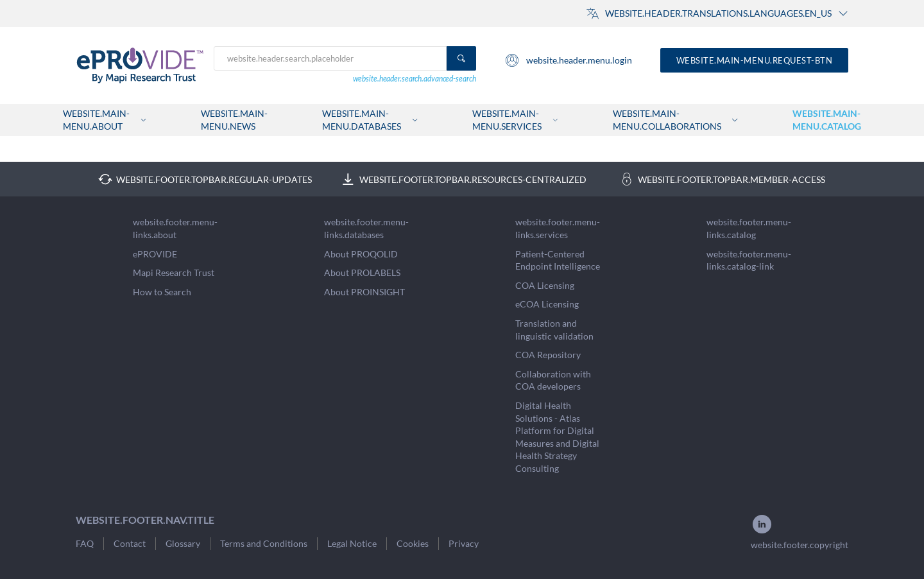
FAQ (85, 543)
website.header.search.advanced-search (415, 79)
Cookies (413, 543)
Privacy (464, 543)
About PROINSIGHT (364, 292)
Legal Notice (352, 543)
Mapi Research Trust (174, 272)
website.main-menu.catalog (827, 120)
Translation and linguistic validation (554, 330)
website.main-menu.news (234, 120)
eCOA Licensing (547, 304)
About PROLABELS (362, 272)
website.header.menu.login (568, 60)
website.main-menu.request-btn (755, 60)
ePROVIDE (155, 254)
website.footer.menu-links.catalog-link (749, 260)
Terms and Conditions (264, 543)
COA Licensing (545, 285)
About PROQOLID (361, 254)
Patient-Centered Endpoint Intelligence (558, 260)
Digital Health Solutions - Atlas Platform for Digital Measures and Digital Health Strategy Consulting (557, 437)
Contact (130, 543)
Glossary (183, 543)
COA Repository (548, 355)
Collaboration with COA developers (553, 380)
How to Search (162, 292)
